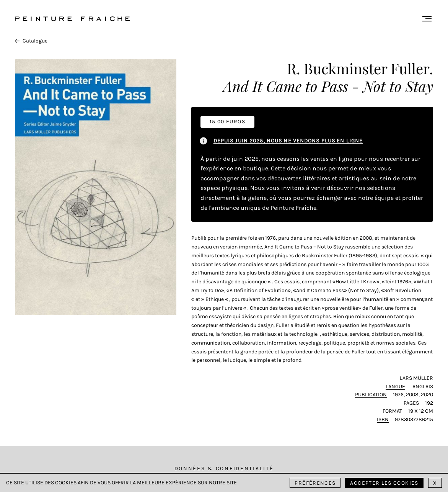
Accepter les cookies (384, 483)
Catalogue (31, 41)
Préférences (315, 483)
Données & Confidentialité (224, 468)
